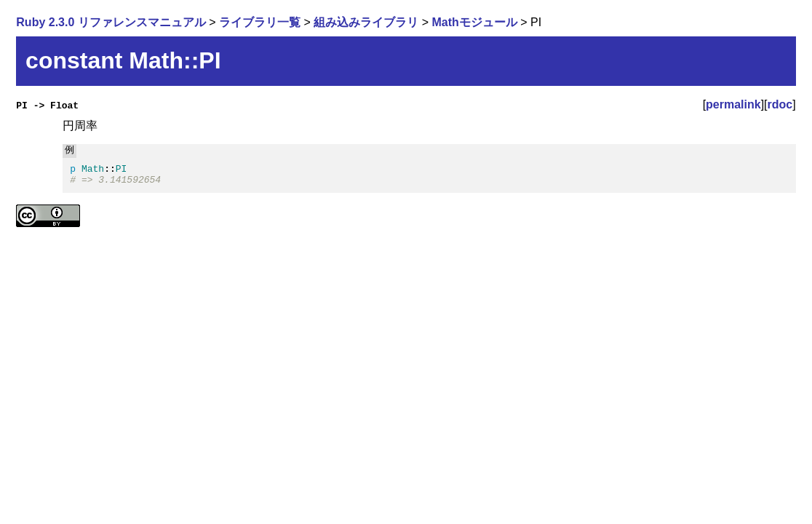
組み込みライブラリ (366, 22)
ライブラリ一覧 (260, 22)
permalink (733, 104)
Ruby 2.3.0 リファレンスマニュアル (111, 22)
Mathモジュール (475, 22)
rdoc (780, 104)
